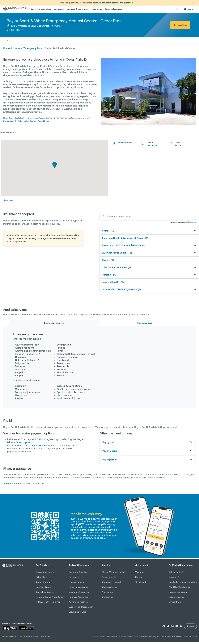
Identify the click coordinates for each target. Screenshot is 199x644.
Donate (139, 579)
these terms (192, 224)
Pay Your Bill (75, 579)
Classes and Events (45, 574)
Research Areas (176, 599)
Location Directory (44, 589)
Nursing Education (178, 594)
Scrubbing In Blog (78, 614)
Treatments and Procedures (49, 599)
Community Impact (112, 584)
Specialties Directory (46, 594)
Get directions (13, 32)
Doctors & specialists (41, 11)
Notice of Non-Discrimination (120, 638)
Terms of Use (99, 638)
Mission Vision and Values (114, 574)
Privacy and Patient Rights (147, 638)
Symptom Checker (78, 574)
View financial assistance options (22, 485)
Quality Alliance (109, 589)
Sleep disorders (145, 325)
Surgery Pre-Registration (81, 609)
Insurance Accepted (79, 594)
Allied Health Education (180, 589)
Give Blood (141, 584)
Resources (97, 11)
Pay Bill (41, 42)
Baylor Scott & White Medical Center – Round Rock (26, 123)
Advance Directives (78, 604)
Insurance (17, 42)
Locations (59, 11)
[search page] (177, 11)
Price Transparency (78, 589)
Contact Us (107, 599)
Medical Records (77, 584)
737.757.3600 (153, 147)
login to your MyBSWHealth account (37, 447)
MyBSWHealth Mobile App (48, 604)
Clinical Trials (175, 604)
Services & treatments (78, 11)
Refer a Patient (176, 574)
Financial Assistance (79, 599)
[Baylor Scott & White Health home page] (16, 11)
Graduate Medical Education (183, 584)
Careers (172, 579)
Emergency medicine (54, 325)
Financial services (114, 11)
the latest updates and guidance (117, 4)
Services (30, 42)
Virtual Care (41, 579)
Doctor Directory (44, 584)
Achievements (109, 579)
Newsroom (107, 594)
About (6, 42)
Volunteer (140, 574)
